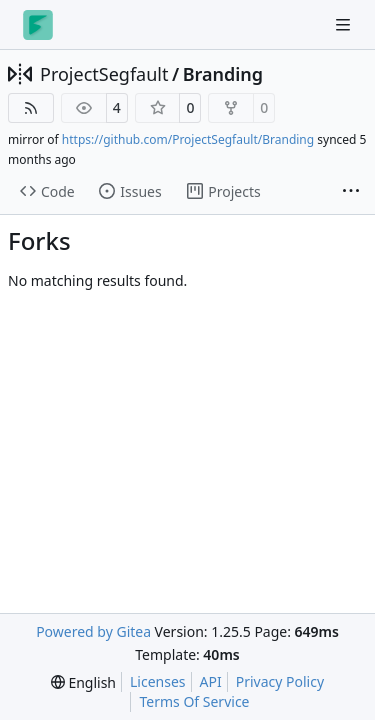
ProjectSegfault (104, 74)
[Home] (38, 25)
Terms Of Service (194, 701)
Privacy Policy (280, 681)
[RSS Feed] (31, 108)
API (211, 681)
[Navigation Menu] (345, 24)
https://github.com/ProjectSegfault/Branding (188, 139)
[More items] (351, 192)
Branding (223, 74)
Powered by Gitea (93, 631)
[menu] (83, 682)
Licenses (158, 681)
